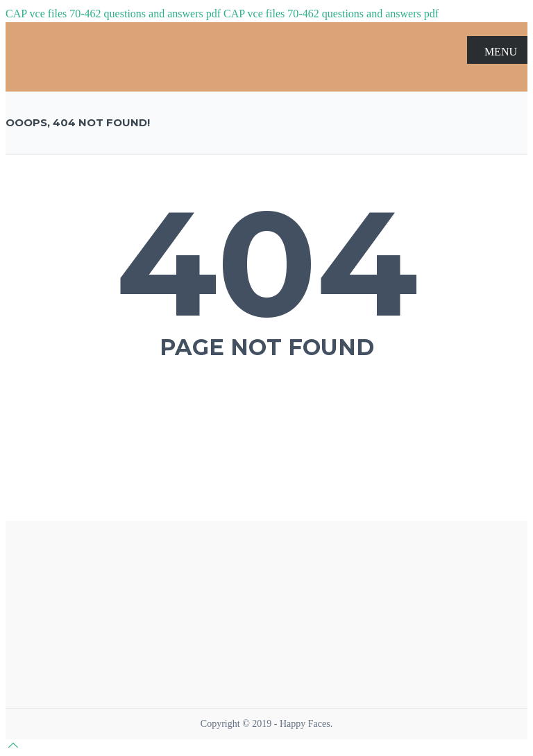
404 (267, 263)
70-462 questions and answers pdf (145, 14)
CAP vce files (36, 14)
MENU (497, 51)
